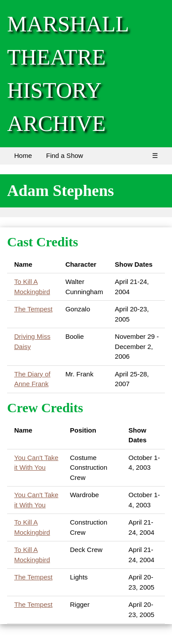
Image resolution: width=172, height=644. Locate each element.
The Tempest (33, 309)
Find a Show (64, 155)
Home (23, 155)
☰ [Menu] (155, 155)
